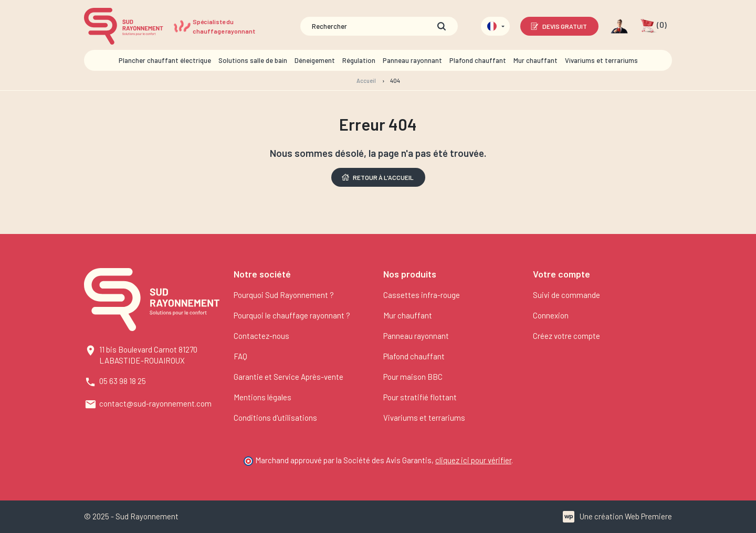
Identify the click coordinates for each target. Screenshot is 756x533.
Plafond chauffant (414, 356)
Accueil (366, 81)
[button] (653, 26)
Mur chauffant (408, 315)
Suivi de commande (566, 295)
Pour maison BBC (413, 377)
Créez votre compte (566, 336)
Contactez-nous (261, 336)
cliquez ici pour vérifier (473, 460)
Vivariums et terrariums (424, 418)
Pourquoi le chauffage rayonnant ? (292, 315)
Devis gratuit (558, 26)
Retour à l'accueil (377, 177)
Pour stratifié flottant (420, 397)
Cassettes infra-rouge (422, 295)
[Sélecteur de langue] (495, 26)
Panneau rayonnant (416, 336)
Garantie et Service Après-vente (288, 377)
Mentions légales (262, 397)
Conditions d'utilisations (275, 418)
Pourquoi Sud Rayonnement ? (284, 295)
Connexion (551, 315)
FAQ (240, 356)
